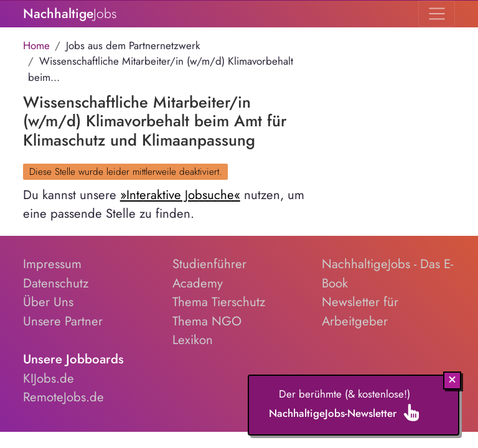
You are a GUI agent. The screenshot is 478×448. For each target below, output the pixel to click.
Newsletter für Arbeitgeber (360, 311)
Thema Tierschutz (219, 302)
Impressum (52, 264)
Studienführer (209, 264)
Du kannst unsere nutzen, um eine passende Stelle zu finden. (164, 204)
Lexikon (193, 340)
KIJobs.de (49, 378)
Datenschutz (56, 283)
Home (36, 45)
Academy (198, 283)
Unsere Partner (63, 321)
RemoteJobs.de (63, 397)
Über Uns (48, 302)
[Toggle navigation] (437, 14)
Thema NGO (207, 321)
